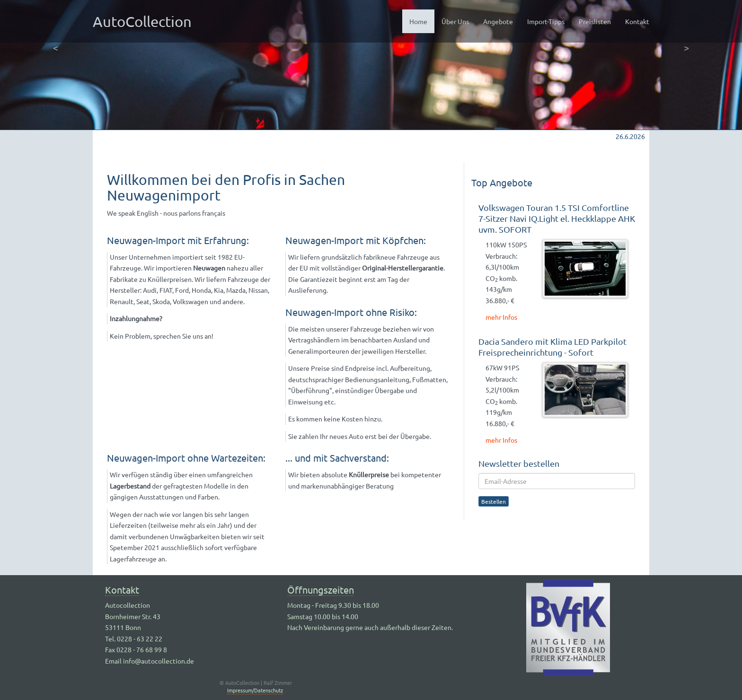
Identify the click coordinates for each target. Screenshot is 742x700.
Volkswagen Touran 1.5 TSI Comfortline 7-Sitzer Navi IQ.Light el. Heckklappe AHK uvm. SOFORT (557, 218)
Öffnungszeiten (321, 590)
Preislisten (595, 21)
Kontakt (637, 21)
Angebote (498, 21)
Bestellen (494, 501)
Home (422, 21)
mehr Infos (501, 317)
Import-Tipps (546, 21)
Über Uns (455, 21)
